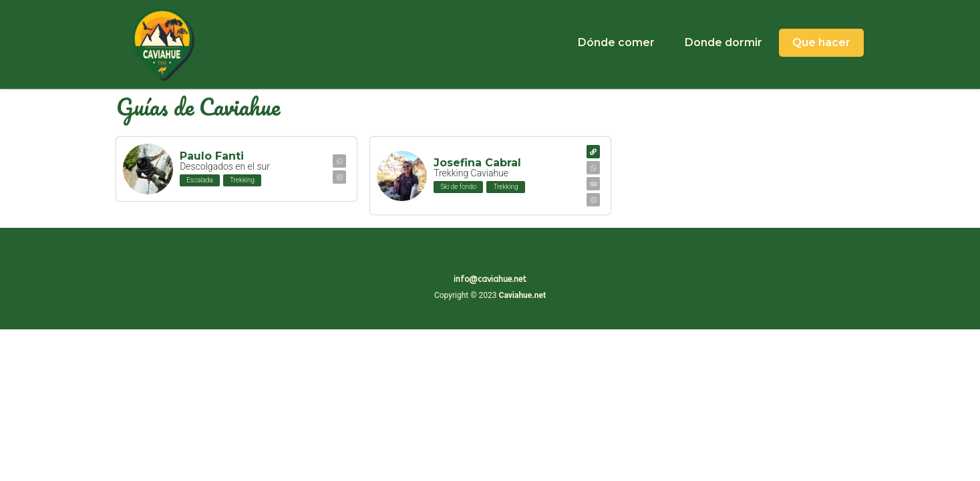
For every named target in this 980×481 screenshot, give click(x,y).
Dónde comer (616, 42)
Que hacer (821, 42)
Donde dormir (723, 42)
